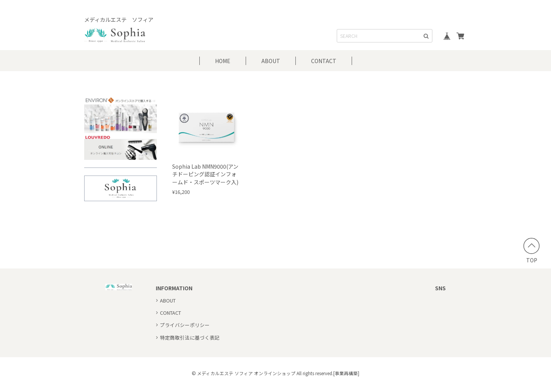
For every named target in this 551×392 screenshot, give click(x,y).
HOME (223, 61)
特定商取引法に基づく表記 (190, 340)
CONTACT (324, 61)
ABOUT (271, 61)
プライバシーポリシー (185, 328)
